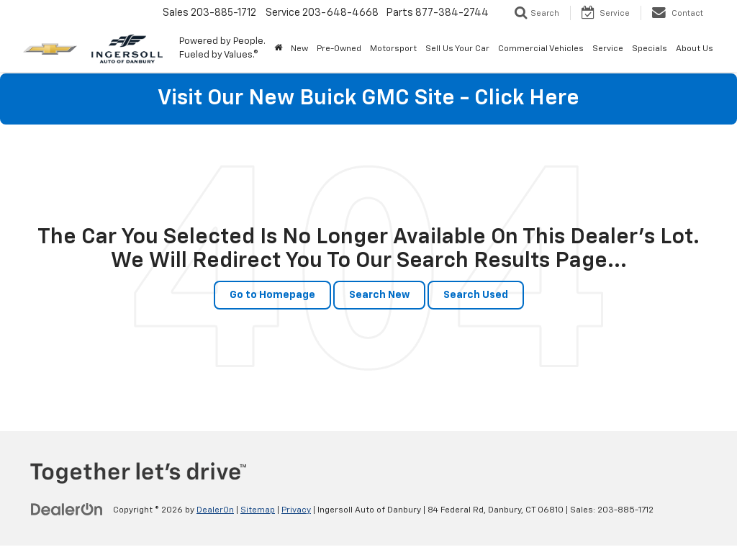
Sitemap (258, 510)
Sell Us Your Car (457, 49)
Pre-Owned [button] (339, 49)
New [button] (299, 49)
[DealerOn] (67, 510)
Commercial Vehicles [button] (541, 49)
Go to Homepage (272, 295)
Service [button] (608, 49)
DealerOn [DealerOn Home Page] (215, 510)
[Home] (278, 49)
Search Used (476, 295)
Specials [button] (650, 49)
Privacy (296, 510)
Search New (379, 295)
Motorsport (393, 49)
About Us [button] (695, 49)
